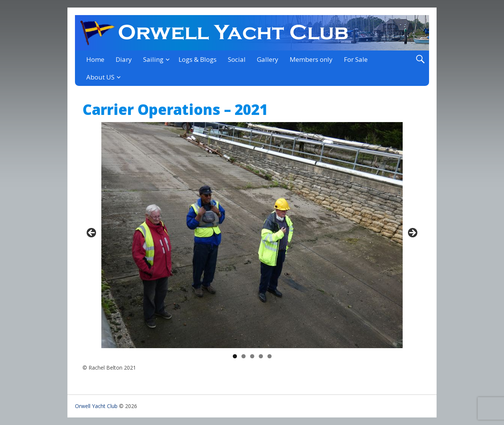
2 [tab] (244, 356)
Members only (311, 59)
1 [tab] (235, 356)
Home (95, 59)
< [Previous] (92, 233)
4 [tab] (261, 356)
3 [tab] (252, 356)
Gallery (268, 59)
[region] (252, 235)
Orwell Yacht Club (96, 406)
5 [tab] (270, 356)
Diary (124, 59)
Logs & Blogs (198, 59)
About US (100, 77)
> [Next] (412, 233)
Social (237, 59)
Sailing (153, 59)
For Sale (356, 59)
